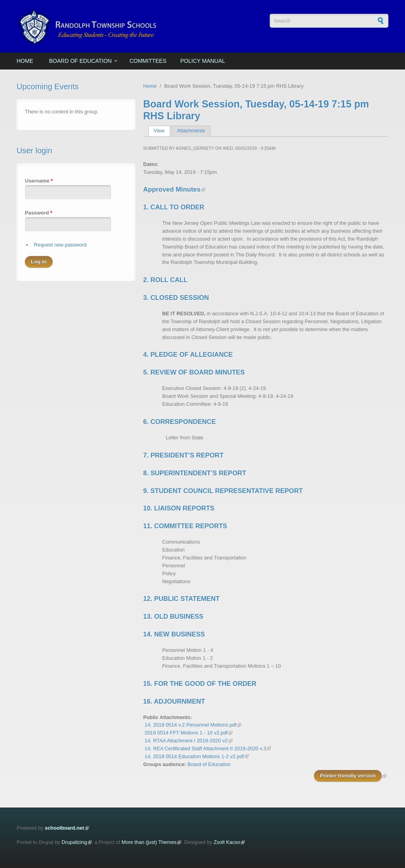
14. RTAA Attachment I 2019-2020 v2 (186, 741)
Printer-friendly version (348, 776)
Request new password (60, 245)
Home (25, 61)
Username (39, 181)
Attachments (191, 131)
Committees (148, 61)
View (162, 131)
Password (39, 213)
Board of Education (80, 61)
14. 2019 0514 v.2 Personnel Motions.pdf (191, 725)
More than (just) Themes (149, 842)
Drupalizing (74, 842)
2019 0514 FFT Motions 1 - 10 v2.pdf (186, 733)
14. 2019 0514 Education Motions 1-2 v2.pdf (194, 756)
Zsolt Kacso (227, 842)
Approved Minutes (172, 189)
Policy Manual (203, 61)
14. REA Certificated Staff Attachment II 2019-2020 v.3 (206, 748)
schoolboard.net (64, 828)
